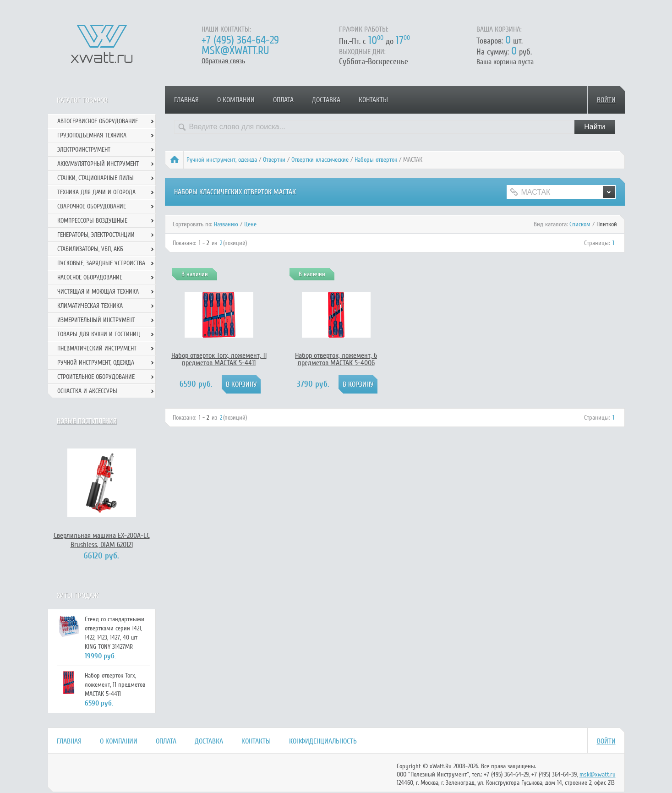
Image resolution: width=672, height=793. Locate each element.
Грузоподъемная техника (92, 135)
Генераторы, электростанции (96, 235)
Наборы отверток (376, 160)
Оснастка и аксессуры (87, 391)
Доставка (326, 100)
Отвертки (274, 160)
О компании (236, 100)
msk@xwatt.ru (235, 51)
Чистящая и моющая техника (98, 292)
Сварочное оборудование (92, 206)
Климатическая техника (90, 306)
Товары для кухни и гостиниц (99, 334)
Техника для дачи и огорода (96, 192)
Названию (226, 224)
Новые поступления (87, 421)
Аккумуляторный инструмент (98, 164)
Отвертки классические (320, 160)
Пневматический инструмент (97, 348)
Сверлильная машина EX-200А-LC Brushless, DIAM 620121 (102, 540)
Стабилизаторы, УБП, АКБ (90, 249)
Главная (186, 100)
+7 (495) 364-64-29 (240, 40)
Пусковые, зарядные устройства (101, 263)
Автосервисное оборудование (98, 121)
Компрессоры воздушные (92, 221)
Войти (606, 100)
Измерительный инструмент (96, 320)
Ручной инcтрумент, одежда (222, 160)
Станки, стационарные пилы (96, 178)
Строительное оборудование (96, 377)
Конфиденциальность (323, 741)
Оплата (283, 100)
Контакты (373, 100)
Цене (250, 224)
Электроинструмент (84, 150)
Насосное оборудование (90, 277)
